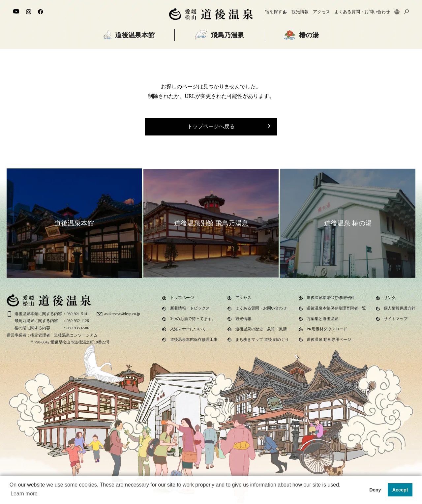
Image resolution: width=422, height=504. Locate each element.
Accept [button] (400, 490)
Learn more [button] (24, 494)
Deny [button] (375, 490)
